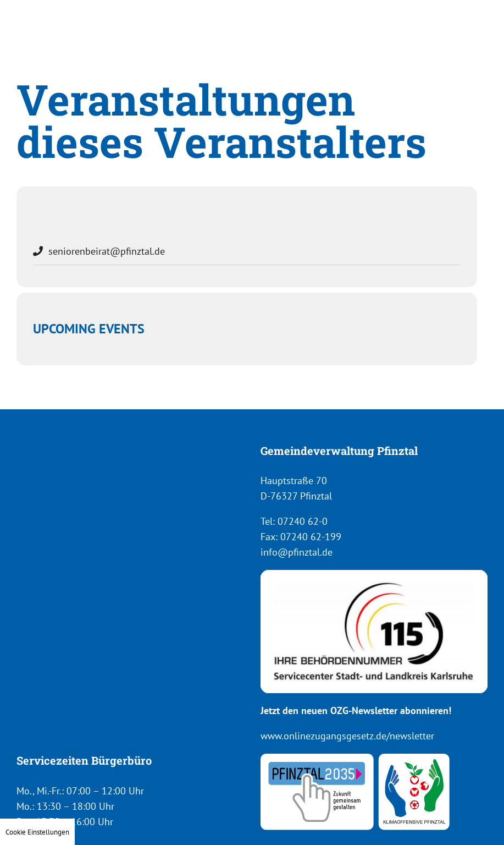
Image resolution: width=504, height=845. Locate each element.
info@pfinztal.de (297, 552)
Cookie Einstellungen (37, 832)
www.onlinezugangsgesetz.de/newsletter (347, 736)
